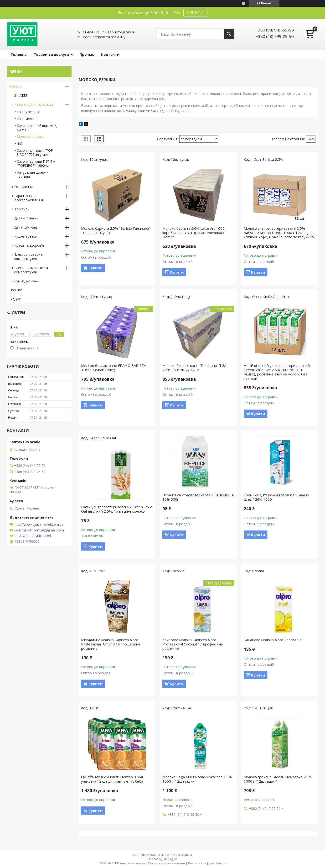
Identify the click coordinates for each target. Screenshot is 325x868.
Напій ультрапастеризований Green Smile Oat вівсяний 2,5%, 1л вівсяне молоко (117, 509)
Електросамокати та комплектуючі (31, 270)
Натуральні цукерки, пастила (33, 174)
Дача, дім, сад (26, 227)
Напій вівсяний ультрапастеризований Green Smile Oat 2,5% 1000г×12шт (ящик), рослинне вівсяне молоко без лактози (277, 372)
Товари (15, 86)
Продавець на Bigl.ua (163, 859)
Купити (95, 268)
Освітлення (23, 187)
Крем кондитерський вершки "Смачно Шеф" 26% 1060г (276, 497)
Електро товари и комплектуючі (29, 257)
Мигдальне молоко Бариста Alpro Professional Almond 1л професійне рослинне (111, 644)
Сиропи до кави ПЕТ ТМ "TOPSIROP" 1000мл (36, 163)
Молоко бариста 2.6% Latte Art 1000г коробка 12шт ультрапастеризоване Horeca (194, 233)
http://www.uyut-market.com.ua (39, 525)
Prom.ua (186, 855)
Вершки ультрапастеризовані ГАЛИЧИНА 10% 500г (198, 497)
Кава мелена (27, 119)
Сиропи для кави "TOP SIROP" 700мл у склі (35, 152)
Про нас (87, 54)
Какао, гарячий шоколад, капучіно (37, 128)
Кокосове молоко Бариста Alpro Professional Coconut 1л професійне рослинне (193, 644)
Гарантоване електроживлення (29, 198)
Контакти (110, 54)
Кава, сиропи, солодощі (34, 104)
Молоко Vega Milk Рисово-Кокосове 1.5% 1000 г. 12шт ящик (197, 779)
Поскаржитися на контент (167, 863)
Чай (20, 143)
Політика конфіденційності (207, 863)
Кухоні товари (26, 236)
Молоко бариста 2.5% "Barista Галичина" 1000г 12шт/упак (116, 230)
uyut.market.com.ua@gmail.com (39, 530)
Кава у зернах (28, 112)
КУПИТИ (195, 13)
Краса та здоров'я (29, 245)
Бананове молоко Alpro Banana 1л (272, 640)
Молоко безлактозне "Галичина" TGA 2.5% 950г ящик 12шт (194, 368)
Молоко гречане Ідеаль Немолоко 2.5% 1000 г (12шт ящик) (278, 779)
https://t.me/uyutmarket (33, 536)
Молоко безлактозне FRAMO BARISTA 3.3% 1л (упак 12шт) (113, 368)
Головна (19, 54)
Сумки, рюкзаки (27, 281)
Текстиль (22, 209)
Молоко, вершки (30, 137)
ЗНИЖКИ (21, 95)
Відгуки (15, 299)
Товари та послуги (51, 54)
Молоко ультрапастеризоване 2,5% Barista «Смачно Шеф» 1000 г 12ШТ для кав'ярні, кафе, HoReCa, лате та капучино (279, 233)
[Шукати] (229, 34)
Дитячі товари (26, 218)
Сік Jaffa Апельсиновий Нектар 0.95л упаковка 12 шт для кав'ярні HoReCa (112, 779)
